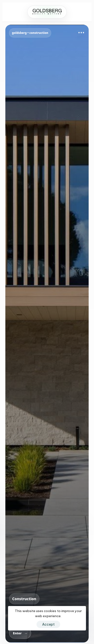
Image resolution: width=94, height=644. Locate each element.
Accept (48, 624)
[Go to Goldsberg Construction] (47, 334)
